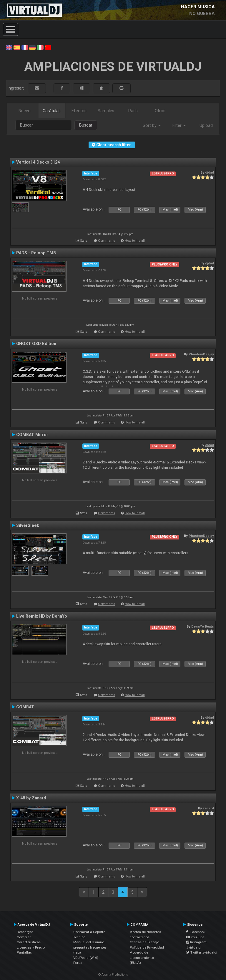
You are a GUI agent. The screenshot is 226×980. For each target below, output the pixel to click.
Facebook (196, 932)
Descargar (25, 932)
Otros (160, 111)
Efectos (79, 111)
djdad (210, 172)
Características (29, 942)
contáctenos (140, 937)
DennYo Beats (203, 626)
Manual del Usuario (89, 942)
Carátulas (52, 111)
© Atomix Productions (113, 975)
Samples (106, 111)
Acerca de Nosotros (145, 932)
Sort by (152, 125)
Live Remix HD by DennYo (42, 616)
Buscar (86, 125)
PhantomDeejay (201, 354)
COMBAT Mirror (32, 435)
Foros (78, 963)
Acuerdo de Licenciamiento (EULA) (142, 958)
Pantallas (24, 952)
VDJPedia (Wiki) (86, 958)
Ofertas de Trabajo (144, 942)
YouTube (195, 937)
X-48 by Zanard (31, 798)
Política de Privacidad (147, 947)
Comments (107, 241)
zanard (208, 808)
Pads (133, 111)
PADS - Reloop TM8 (36, 253)
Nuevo (25, 111)
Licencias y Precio (31, 947)
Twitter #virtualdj (202, 952)
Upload (206, 125)
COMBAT (25, 707)
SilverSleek (28, 525)
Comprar (24, 937)
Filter (179, 125)
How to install (135, 241)
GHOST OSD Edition (36, 344)
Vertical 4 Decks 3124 (38, 162)
